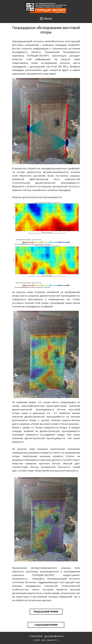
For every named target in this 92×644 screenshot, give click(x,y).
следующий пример (46, 625)
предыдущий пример (46, 612)
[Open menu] (46, 19)
